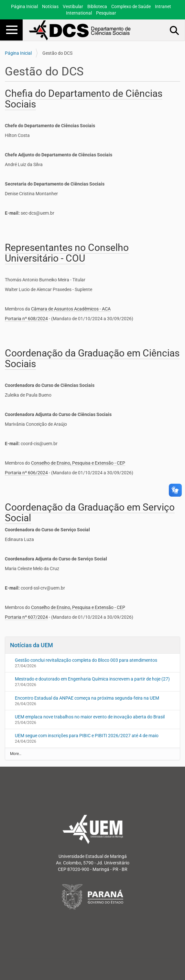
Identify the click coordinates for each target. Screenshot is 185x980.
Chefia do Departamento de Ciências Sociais (84, 99)
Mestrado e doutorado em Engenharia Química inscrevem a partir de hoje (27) (92, 679)
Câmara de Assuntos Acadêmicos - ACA (71, 309)
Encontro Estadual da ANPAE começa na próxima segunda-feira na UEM (87, 698)
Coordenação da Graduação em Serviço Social (90, 513)
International (79, 13)
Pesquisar (106, 13)
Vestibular (73, 6)
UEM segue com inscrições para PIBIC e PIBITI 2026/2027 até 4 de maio (87, 736)
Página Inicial (24, 6)
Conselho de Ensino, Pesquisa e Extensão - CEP (78, 463)
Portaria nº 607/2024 (26, 617)
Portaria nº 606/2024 (26, 473)
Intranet (163, 6)
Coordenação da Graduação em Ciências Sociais (92, 358)
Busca (175, 30)
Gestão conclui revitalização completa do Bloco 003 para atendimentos (86, 660)
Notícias (50, 6)
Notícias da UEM (32, 645)
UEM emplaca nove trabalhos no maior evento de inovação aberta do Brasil (90, 717)
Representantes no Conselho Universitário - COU (67, 253)
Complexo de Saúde (131, 6)
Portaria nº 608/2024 (26, 319)
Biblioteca (97, 6)
